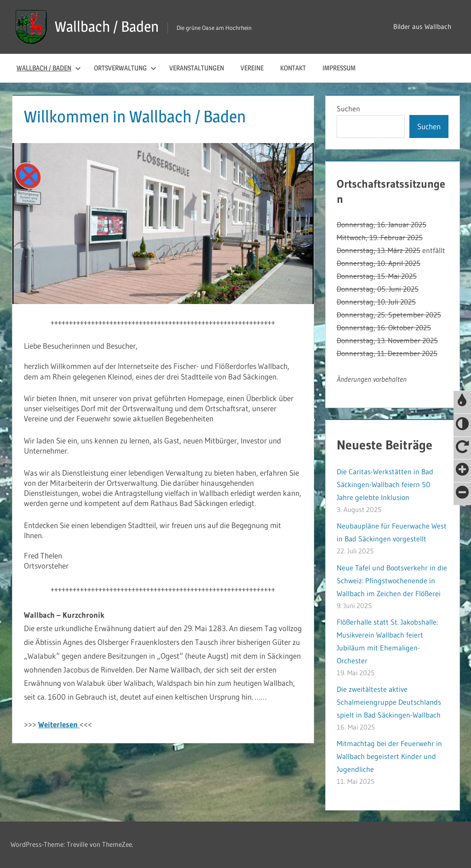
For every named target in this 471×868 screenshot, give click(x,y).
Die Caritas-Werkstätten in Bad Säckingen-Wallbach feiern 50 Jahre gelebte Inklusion (385, 484)
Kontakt (293, 68)
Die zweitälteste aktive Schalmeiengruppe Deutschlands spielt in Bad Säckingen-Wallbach (389, 702)
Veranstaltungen (197, 68)
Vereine (252, 68)
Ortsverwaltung (125, 68)
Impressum (339, 68)
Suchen (348, 109)
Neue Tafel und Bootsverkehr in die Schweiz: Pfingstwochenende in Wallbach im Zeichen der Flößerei (392, 581)
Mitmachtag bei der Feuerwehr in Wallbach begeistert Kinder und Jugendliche (389, 756)
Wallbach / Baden (107, 26)
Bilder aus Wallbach (422, 26)
